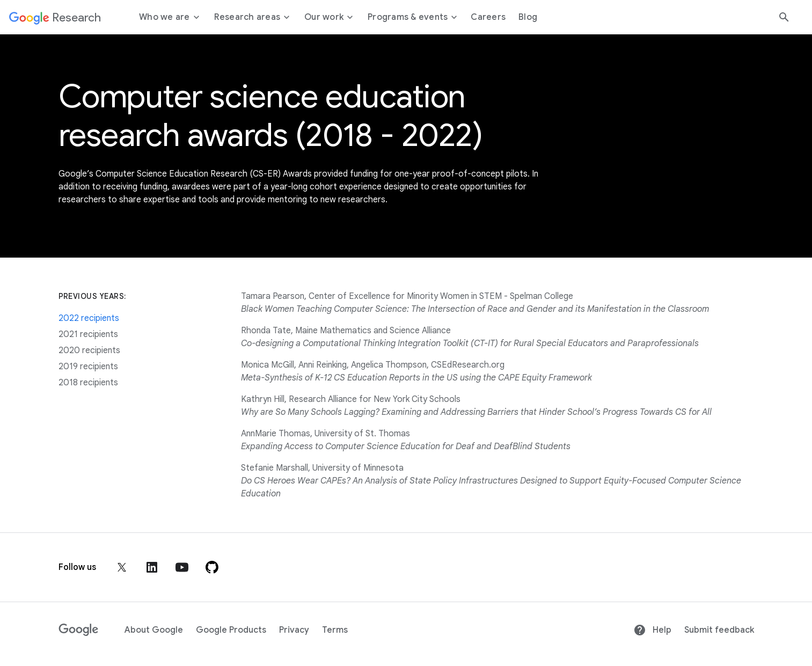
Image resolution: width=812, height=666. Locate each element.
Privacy (294, 630)
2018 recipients (88, 383)
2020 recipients (89, 350)
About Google (154, 630)
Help (652, 630)
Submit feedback (719, 630)
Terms (335, 630)
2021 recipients (88, 334)
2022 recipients (89, 318)
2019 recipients (88, 367)
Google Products (231, 630)
